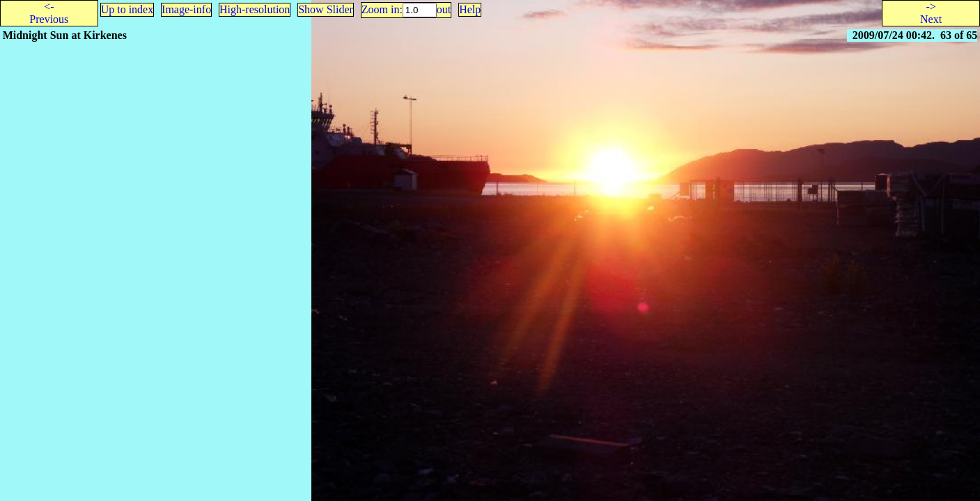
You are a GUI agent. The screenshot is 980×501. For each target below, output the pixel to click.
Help (470, 9)
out (444, 9)
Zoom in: (382, 9)
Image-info (186, 9)
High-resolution (255, 9)
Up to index (127, 9)
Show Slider (326, 9)
